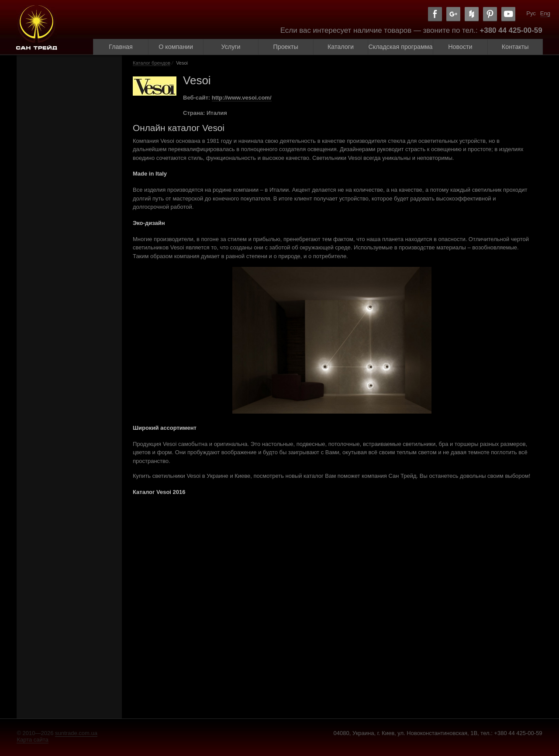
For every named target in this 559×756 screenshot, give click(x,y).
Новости (460, 47)
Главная (121, 47)
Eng (545, 13)
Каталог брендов (152, 63)
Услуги (231, 47)
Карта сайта (32, 740)
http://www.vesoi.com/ (242, 98)
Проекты (285, 47)
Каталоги (341, 47)
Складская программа (400, 47)
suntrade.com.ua (76, 733)
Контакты (515, 47)
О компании (176, 47)
